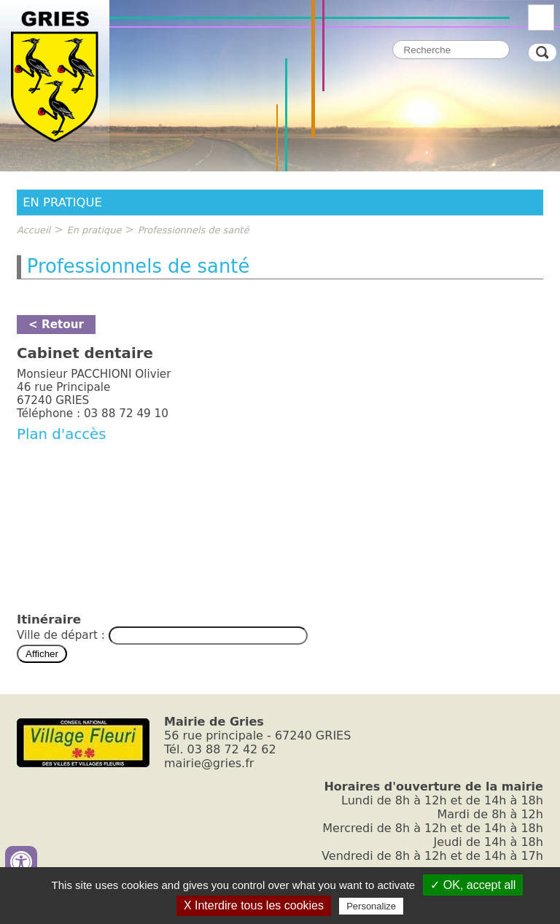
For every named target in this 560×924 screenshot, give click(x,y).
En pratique (94, 230)
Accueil (34, 230)
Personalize (371, 906)
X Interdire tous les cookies (254, 905)
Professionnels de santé (194, 230)
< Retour (56, 325)
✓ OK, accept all (473, 885)
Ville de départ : (63, 635)
